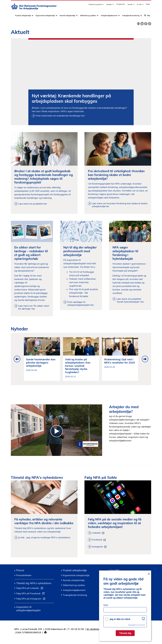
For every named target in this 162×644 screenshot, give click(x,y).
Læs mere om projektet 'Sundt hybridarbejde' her (130, 300)
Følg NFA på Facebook (31, 594)
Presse (20, 570)
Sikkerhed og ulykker (88, 16)
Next (145, 359)
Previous (17, 359)
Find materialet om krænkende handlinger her (60, 116)
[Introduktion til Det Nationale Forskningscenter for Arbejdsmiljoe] (56, 430)
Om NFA (139, 5)
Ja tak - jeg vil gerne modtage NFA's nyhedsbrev (44, 537)
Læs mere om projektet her (33, 204)
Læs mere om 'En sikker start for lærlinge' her (34, 307)
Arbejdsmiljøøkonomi (109, 16)
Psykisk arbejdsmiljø (23, 16)
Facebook (99, 540)
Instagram (100, 547)
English (148, 5)
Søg (147, 16)
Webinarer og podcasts (95, 5)
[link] (138, 24)
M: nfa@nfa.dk (95, 629)
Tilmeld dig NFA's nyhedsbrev (34, 583)
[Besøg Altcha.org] (143, 619)
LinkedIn (99, 533)
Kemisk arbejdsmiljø (67, 16)
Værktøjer (109, 5)
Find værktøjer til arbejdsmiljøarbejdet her (81, 303)
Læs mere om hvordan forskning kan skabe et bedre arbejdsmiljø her (120, 205)
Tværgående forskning (131, 16)
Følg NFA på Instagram (31, 599)
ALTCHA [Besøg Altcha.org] (142, 625)
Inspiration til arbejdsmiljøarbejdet (28, 609)
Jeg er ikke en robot (120, 619)
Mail (106, 605)
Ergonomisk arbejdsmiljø (45, 16)
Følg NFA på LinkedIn (30, 588)
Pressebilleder (24, 575)
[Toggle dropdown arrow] (103, 5)
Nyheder (130, 5)
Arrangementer (121, 5)
